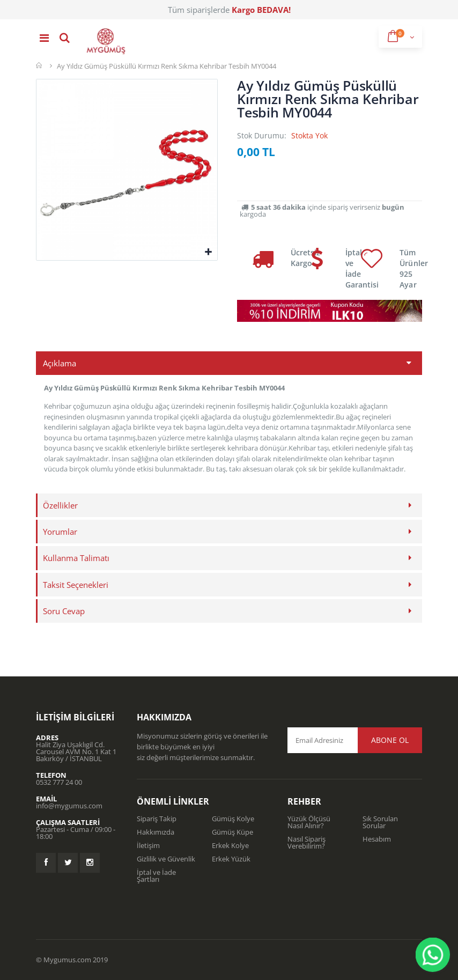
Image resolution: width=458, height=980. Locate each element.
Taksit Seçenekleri (76, 585)
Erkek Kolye (230, 845)
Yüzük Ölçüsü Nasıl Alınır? (309, 822)
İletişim (148, 845)
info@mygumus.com (69, 806)
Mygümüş (40, 65)
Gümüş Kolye (233, 819)
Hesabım (377, 839)
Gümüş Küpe (232, 832)
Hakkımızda (156, 832)
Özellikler (60, 505)
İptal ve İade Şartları (156, 876)
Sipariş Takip (157, 819)
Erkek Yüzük (231, 859)
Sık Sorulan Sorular (380, 822)
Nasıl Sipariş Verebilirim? (306, 842)
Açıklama (60, 363)
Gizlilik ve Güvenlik (166, 859)
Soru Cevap (64, 611)
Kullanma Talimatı (76, 558)
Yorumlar (60, 532)
